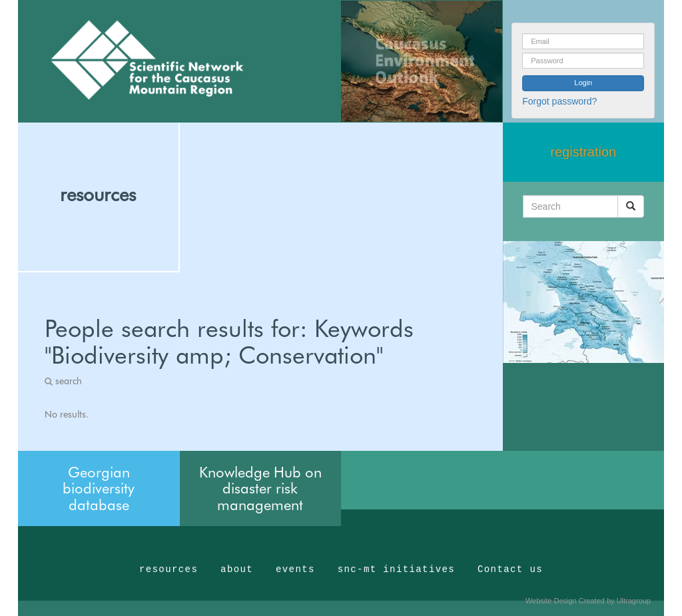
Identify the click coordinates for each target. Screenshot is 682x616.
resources (98, 194)
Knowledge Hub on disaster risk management (260, 488)
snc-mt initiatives (396, 569)
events (295, 569)
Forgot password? (559, 101)
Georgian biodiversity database (99, 488)
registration (583, 152)
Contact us (510, 569)
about (237, 569)
